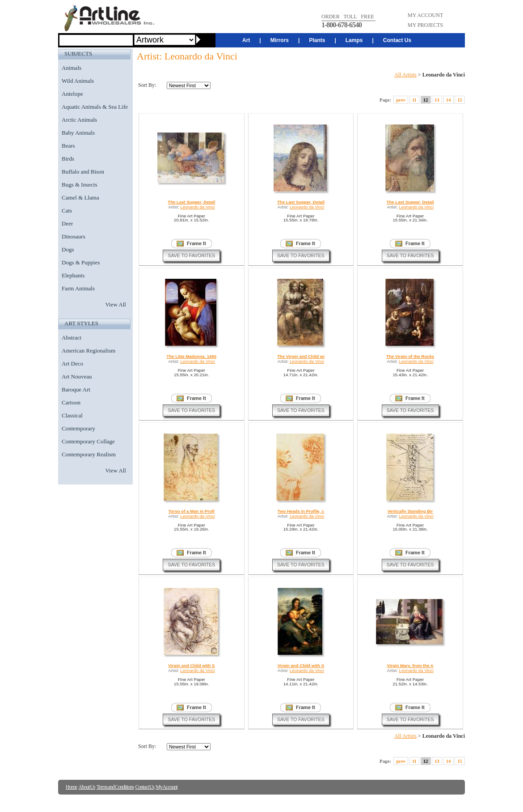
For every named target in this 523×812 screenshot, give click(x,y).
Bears (68, 146)
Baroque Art (76, 389)
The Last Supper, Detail (191, 202)
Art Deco (72, 363)
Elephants (73, 275)
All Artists (405, 75)
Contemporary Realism (89, 454)
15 (460, 100)
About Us (86, 787)
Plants (317, 40)
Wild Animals (78, 81)
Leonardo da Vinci (197, 207)
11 (414, 100)
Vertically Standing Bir (410, 511)
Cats (67, 210)
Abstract (72, 338)
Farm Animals (78, 288)
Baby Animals (78, 133)
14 (449, 100)
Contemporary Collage (88, 441)
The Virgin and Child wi (301, 356)
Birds (68, 159)
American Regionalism (89, 351)
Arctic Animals (79, 120)
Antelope (72, 94)
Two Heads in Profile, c (301, 511)
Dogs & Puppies (81, 262)
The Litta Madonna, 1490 (192, 356)
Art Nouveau (77, 376)
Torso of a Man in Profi (192, 511)
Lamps (354, 40)
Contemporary (78, 428)
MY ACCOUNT (425, 15)
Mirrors (280, 40)
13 (437, 100)
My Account (167, 787)
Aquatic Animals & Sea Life (95, 107)
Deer (67, 223)
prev (401, 100)
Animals (72, 68)
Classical (72, 415)
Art (246, 40)
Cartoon (71, 402)
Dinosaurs (74, 236)
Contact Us (397, 40)
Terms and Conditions (115, 787)
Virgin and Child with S (191, 665)
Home (71, 787)
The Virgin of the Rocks (410, 356)
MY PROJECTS (425, 25)
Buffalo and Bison (83, 172)
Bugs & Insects (79, 185)
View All (116, 304)
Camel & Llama (80, 198)
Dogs (68, 249)
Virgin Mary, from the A (410, 665)
